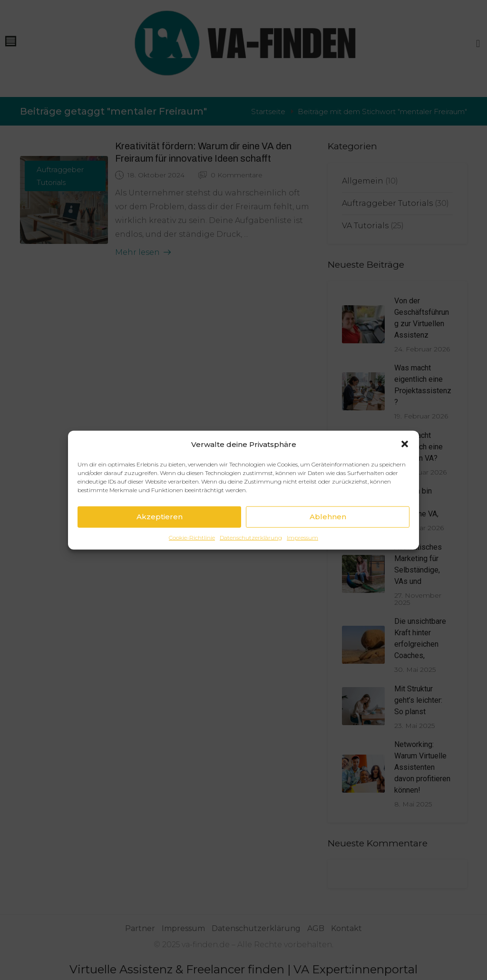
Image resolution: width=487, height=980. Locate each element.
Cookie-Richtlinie (192, 537)
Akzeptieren (160, 517)
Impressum (302, 537)
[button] (405, 444)
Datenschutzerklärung (251, 537)
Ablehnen (328, 517)
